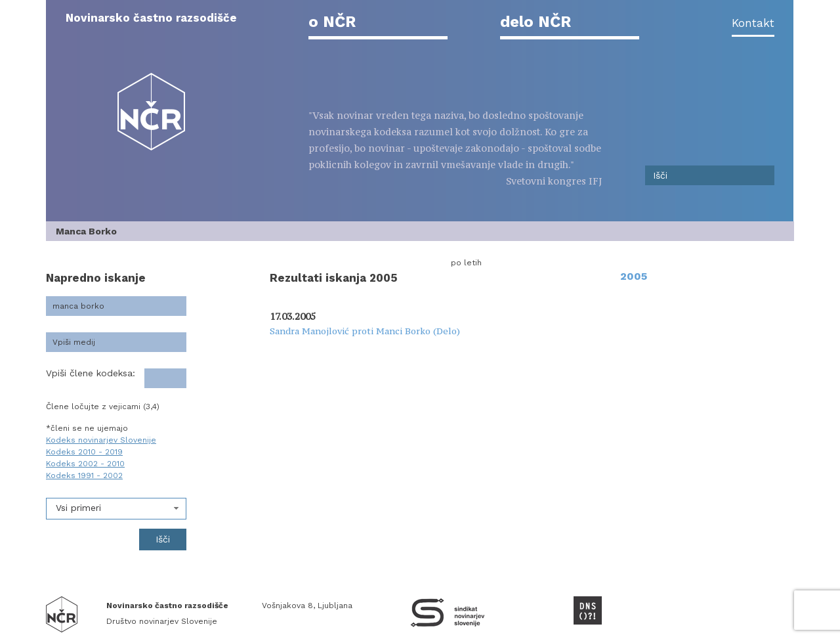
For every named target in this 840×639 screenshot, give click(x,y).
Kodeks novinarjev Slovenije (101, 440)
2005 (634, 276)
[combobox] (116, 509)
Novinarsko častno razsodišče (151, 18)
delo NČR (535, 22)
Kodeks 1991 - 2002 (84, 475)
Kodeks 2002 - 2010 (85, 464)
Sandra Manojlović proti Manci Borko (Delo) (365, 331)
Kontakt (753, 23)
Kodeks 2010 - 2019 (84, 452)
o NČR (332, 22)
